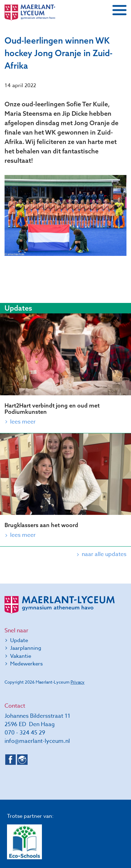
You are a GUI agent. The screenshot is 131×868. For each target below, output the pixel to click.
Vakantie (21, 656)
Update (19, 640)
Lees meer (23, 422)
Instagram (22, 760)
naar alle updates (104, 554)
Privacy (78, 682)
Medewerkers (26, 664)
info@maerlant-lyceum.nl (37, 741)
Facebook (10, 760)
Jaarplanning (26, 648)
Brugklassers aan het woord (41, 525)
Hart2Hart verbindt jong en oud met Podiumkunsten (52, 409)
